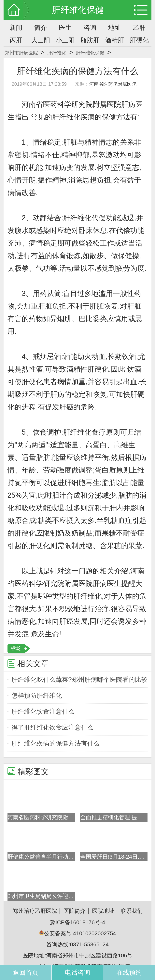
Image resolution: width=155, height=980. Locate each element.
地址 (115, 28)
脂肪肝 (90, 40)
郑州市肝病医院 (21, 53)
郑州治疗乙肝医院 (35, 911)
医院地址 (103, 911)
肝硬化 (139, 40)
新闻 (16, 28)
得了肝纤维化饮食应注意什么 (52, 727)
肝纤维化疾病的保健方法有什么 (56, 743)
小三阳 (65, 40)
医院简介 (75, 911)
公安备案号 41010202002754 (78, 933)
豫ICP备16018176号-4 (77, 922)
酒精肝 (115, 40)
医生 (65, 28)
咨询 (90, 28)
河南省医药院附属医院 (113, 84)
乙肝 (139, 28)
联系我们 (132, 911)
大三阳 (41, 40)
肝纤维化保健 (90, 53)
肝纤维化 (57, 53)
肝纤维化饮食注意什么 (43, 711)
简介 (41, 28)
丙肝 (16, 40)
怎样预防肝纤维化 (37, 695)
